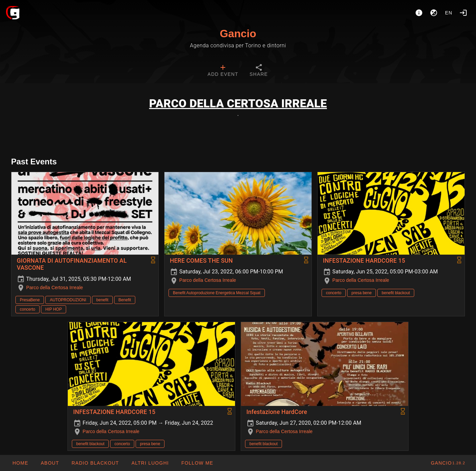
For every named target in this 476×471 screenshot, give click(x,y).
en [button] (449, 13)
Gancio (238, 34)
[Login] (463, 13)
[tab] (223, 71)
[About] (419, 13)
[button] (150, 463)
